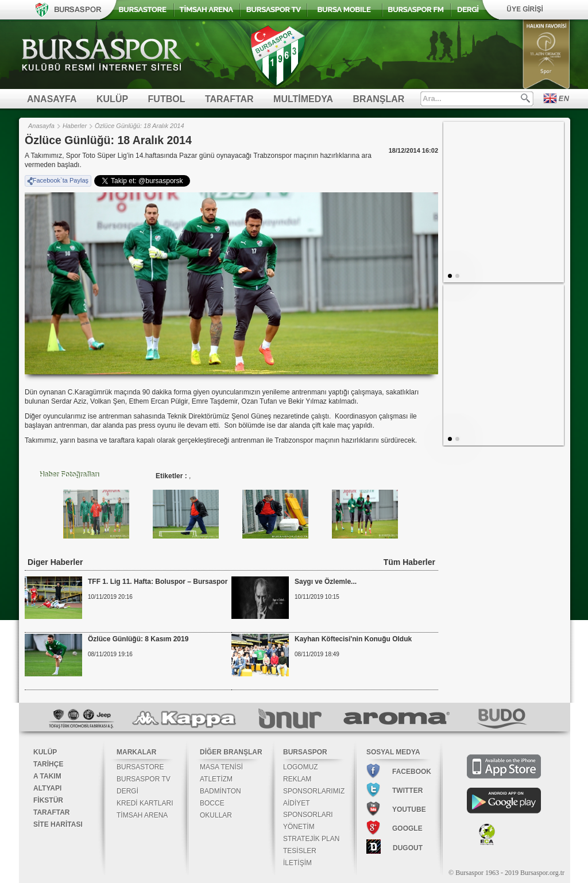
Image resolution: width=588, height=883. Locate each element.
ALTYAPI (47, 788)
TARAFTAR (229, 99)
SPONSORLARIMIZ (314, 791)
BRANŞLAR (379, 99)
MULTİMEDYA (303, 99)
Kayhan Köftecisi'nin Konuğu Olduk (353, 639)
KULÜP (112, 99)
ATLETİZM (216, 779)
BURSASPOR (305, 752)
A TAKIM (47, 776)
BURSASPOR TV (144, 779)
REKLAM (297, 779)
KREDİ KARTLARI (145, 803)
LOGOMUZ (301, 767)
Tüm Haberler (409, 562)
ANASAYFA (52, 99)
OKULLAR (216, 815)
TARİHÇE (48, 764)
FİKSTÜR (48, 800)
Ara (525, 98)
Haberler (75, 126)
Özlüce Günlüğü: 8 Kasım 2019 (138, 639)
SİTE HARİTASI (58, 824)
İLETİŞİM (297, 863)
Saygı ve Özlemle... (326, 582)
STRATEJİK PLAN (311, 839)
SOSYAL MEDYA (393, 752)
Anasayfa (41, 126)
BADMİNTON (220, 791)
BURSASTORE (140, 767)
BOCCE (212, 803)
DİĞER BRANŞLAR (231, 752)
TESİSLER (300, 851)
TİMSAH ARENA (142, 815)
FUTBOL (167, 99)
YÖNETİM (299, 827)
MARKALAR (136, 752)
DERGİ (127, 791)
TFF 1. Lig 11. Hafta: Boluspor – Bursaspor (158, 582)
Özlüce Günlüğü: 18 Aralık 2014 (140, 126)
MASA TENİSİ (221, 767)
